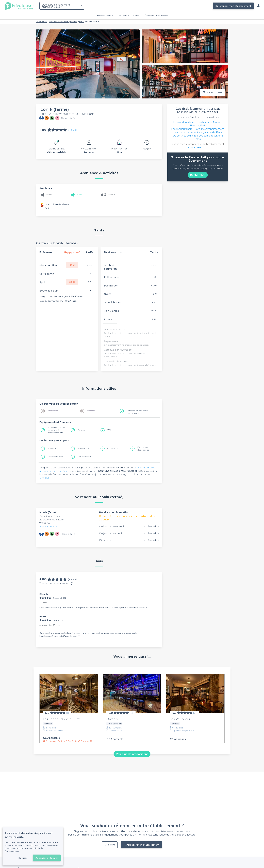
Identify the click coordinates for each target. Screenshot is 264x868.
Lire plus (44, 478)
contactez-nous (197, 147)
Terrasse (81, 430)
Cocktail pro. (113, 448)
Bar (42, 516)
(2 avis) (72, 130)
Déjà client (110, 845)
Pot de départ (84, 457)
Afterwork (52, 448)
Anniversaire (84, 448)
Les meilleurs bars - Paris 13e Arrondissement (198, 129)
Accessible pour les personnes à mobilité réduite (56, 430)
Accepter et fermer (47, 858)
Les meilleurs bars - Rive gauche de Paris (198, 132)
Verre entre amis (55, 457)
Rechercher (198, 175)
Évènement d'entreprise (156, 15)
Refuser (23, 858)
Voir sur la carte (48, 526)
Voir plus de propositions (132, 754)
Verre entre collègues (129, 15)
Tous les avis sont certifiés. (56, 584)
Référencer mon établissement (233, 6)
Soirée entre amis (105, 15)
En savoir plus (12, 851)
